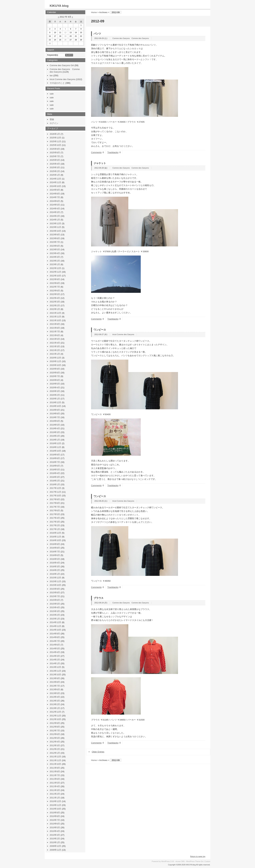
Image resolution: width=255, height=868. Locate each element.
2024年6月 (55, 201)
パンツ (97, 34)
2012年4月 (55, 742)
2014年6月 (55, 645)
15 (81, 32)
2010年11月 (55, 805)
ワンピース (100, 330)
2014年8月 (55, 637)
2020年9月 (55, 369)
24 (55, 40)
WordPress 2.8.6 (168, 861)
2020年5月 (55, 384)
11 (60, 32)
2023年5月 (55, 249)
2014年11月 (55, 626)
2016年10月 (55, 540)
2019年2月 (55, 436)
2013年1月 (55, 708)
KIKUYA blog (59, 6)
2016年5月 (55, 559)
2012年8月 (55, 727)
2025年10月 (55, 145)
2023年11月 (55, 227)
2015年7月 (55, 596)
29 (81, 40)
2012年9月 (55, 723)
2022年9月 (55, 279)
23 (50, 40)
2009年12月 (55, 846)
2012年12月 (55, 712)
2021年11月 (55, 317)
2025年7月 (55, 156)
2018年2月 (55, 481)
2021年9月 (55, 324)
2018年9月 (55, 455)
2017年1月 (55, 529)
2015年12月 (55, 578)
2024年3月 (55, 212)
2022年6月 (55, 291)
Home (94, 12)
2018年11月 (55, 447)
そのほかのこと (57, 83)
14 (76, 32)
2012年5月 (55, 738)
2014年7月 (55, 641)
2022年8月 (55, 283)
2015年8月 (55, 593)
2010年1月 (55, 842)
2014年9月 (55, 634)
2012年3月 (55, 745)
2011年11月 (55, 760)
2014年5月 (55, 649)
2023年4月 (55, 253)
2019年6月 (55, 421)
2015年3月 (55, 611)
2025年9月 (55, 149)
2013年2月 (55, 704)
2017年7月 (55, 507)
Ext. (202, 861)
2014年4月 (55, 652)
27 (71, 40)
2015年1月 (55, 619)
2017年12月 (55, 488)
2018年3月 (55, 477)
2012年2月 (55, 749)
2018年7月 (55, 462)
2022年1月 (55, 309)
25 (60, 40)
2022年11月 (55, 272)
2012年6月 (55, 734)
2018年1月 (55, 484)
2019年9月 (55, 410)
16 (50, 36)
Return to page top (198, 856)
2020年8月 (55, 373)
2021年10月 (55, 320)
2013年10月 (55, 675)
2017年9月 (55, 499)
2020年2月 (55, 395)
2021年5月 (55, 339)
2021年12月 (55, 313)
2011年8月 (55, 771)
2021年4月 (55, 343)
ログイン (54, 123)
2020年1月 (55, 399)
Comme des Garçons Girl (62, 65)
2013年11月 (55, 671)
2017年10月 (55, 496)
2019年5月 (55, 425)
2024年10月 (55, 186)
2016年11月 (55, 537)
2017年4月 (55, 518)
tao (51, 75)
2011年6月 (55, 779)
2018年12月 (55, 443)
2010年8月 (55, 816)
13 (71, 32)
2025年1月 (55, 175)
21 (76, 36)
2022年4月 (55, 298)
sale (52, 94)
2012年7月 (55, 731)
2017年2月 (55, 525)
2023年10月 (55, 231)
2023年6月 (55, 246)
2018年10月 (55, 451)
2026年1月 (55, 134)
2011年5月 (55, 783)
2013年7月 (55, 686)
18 (60, 36)
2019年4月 (55, 428)
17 (55, 36)
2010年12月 (55, 801)
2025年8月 (55, 153)
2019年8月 (55, 414)
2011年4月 (55, 786)
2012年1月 (55, 753)
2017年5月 (55, 514)
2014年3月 (55, 656)
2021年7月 (55, 332)
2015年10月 (55, 585)
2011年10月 (55, 764)
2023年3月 (55, 257)
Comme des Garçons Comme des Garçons (131, 38)
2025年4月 (55, 164)
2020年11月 (55, 361)
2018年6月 (55, 466)
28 (76, 40)
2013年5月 (55, 693)
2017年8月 (55, 503)
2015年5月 (55, 604)
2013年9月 (55, 678)
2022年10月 (55, 276)
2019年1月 (55, 440)
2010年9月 (55, 813)
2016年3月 (55, 566)
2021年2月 (55, 350)
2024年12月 (55, 179)
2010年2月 (55, 839)
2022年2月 (55, 305)
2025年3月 (55, 167)
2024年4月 (55, 209)
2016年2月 (55, 570)
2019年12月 (55, 402)
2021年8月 (55, 328)
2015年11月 (55, 581)
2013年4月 (55, 697)
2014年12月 (55, 622)
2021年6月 (55, 335)
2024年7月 (55, 197)
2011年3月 (55, 790)
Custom (207, 861)
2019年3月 (55, 432)
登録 (52, 119)
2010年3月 (55, 835)
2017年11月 (55, 492)
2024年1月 (55, 220)
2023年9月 (55, 235)
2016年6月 (55, 555)
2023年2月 (55, 261)
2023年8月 (55, 238)
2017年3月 (55, 522)
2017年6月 (55, 510)
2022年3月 (55, 302)
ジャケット (100, 163)
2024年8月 (55, 194)
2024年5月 (55, 205)
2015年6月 (55, 600)
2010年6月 (55, 824)
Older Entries (98, 752)
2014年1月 (55, 663)
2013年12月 (55, 667)
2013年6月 (55, 689)
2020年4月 (55, 388)
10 (55, 32)
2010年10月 (55, 809)
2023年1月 (55, 264)
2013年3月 (55, 701)
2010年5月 (55, 827)
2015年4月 (55, 607)
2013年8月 (55, 682)
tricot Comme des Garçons (123, 334)
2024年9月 (55, 190)
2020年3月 (55, 391)
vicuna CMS (180, 861)
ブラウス (99, 598)
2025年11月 (55, 141)
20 (71, 36)
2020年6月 (55, 380)
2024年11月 (55, 182)
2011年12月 (55, 757)
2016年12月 (55, 533)
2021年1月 (55, 354)
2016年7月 (55, 552)
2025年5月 (55, 160)
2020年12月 (55, 358)
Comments (96, 152)
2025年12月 (55, 138)
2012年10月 (55, 719)
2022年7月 (55, 287)
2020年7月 (55, 376)
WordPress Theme (193, 861)
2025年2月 (55, 171)
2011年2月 (55, 794)
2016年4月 (55, 563)
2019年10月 (55, 406)
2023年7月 (55, 242)
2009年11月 (55, 850)
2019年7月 (55, 417)
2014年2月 (55, 660)
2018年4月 (55, 473)
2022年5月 (55, 294)
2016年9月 (55, 544)
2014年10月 (55, 630)
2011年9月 (55, 768)
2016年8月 (55, 548)
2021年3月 (55, 346)
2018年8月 (55, 458)
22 (81, 36)
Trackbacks (113, 152)
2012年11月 (55, 716)
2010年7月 (55, 820)
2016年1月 (55, 574)
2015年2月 (55, 615)
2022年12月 (55, 268)
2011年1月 (55, 798)
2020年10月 (55, 365)
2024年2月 (55, 216)
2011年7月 (55, 775)
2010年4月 (55, 831)
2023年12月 (55, 223)
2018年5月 (55, 470)
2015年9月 (55, 589)
